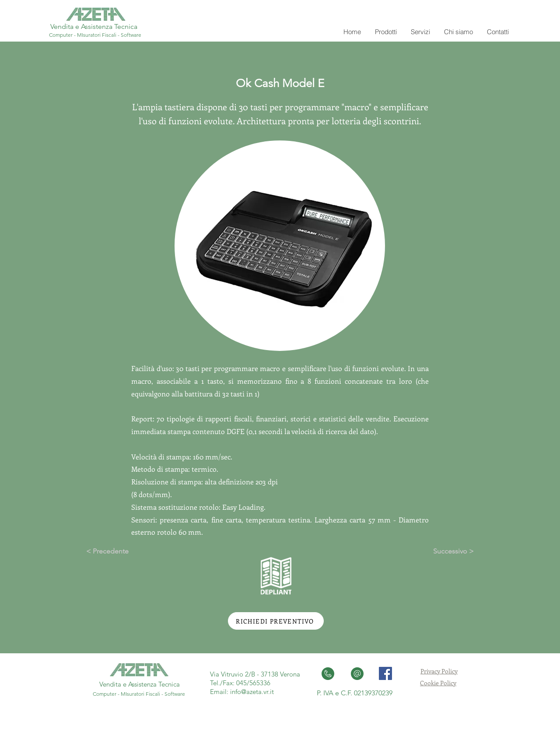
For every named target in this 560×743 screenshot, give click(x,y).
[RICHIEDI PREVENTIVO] (276, 621)
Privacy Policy (439, 671)
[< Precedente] (108, 551)
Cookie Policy (438, 683)
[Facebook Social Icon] (385, 673)
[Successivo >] (452, 551)
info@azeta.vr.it (252, 692)
